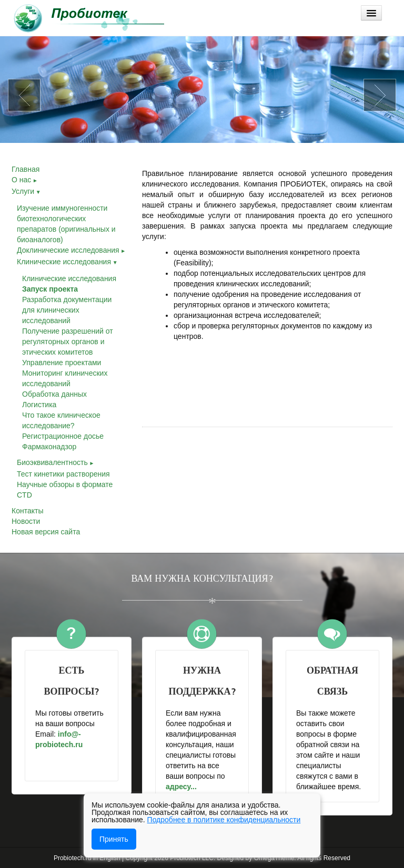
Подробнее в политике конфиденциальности (224, 820)
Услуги (26, 191)
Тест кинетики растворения (63, 474)
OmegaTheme (274, 858)
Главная (26, 169)
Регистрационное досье (63, 436)
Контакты (27, 511)
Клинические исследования (67, 262)
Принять (114, 839)
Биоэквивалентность (55, 462)
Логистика (39, 405)
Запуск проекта (50, 289)
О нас (25, 180)
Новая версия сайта (46, 532)
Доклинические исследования (71, 250)
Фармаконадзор (49, 447)
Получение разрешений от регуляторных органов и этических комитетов (68, 342)
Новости (26, 521)
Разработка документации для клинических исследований (67, 310)
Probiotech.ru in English (87, 858)
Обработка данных (54, 394)
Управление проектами (62, 363)
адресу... (182, 787)
